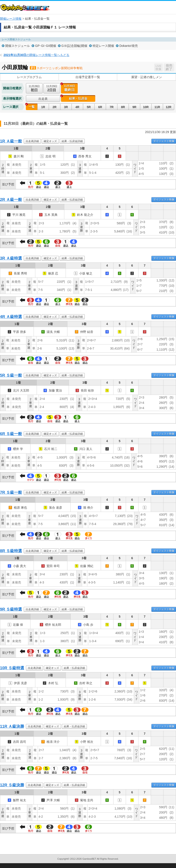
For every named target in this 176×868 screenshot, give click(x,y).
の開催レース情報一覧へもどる (36, 55)
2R (55, 107)
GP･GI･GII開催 (46, 46)
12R (169, 107)
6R (100, 107)
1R (43, 107)
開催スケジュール (18, 46)
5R (89, 107)
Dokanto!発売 (129, 46)
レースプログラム (29, 77)
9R (135, 107)
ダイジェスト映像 (164, 141)
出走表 (43, 99)
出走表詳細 (32, 141)
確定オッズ (50, 141)
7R (112, 107)
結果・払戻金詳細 (72, 141)
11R (157, 107)
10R (146, 107)
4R (77, 107)
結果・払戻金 (78, 98)
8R (123, 107)
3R (66, 107)
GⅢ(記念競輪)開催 (74, 46)
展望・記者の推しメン (147, 77)
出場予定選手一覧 (88, 77)
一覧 (32, 107)
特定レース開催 (103, 46)
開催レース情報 (11, 19)
